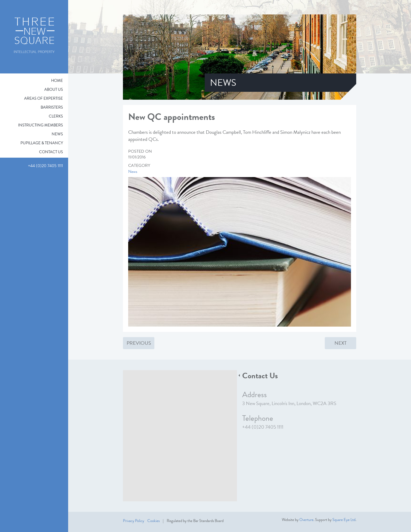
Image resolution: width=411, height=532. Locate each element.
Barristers (52, 107)
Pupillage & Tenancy (42, 143)
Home (57, 81)
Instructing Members (40, 125)
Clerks (56, 116)
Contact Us (51, 152)
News (57, 134)
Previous (139, 343)
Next (340, 343)
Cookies (153, 521)
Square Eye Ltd (344, 520)
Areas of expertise (44, 98)
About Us (54, 89)
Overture (306, 520)
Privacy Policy (134, 521)
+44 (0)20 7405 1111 (263, 427)
